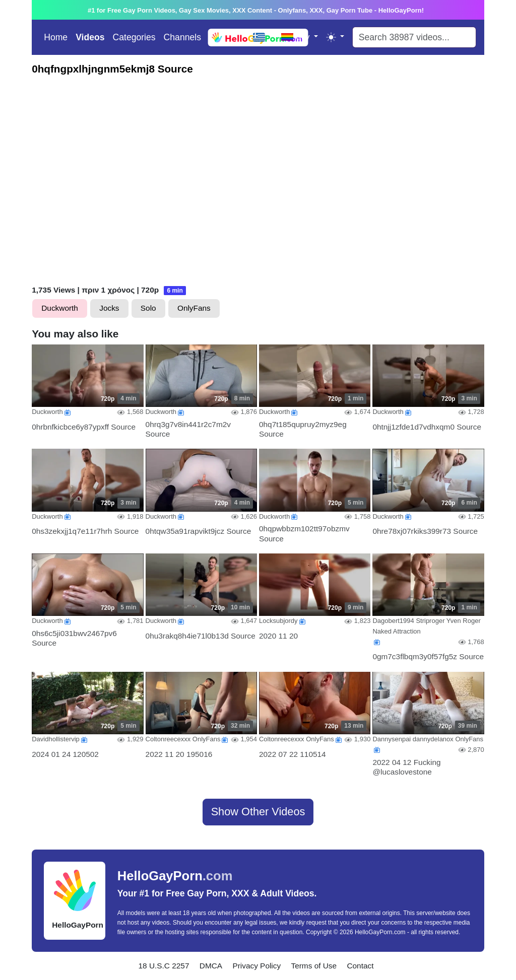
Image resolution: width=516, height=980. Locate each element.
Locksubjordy (278, 621)
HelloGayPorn (175, 876)
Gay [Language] (297, 37)
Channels (182, 37)
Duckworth (60, 308)
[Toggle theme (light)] (335, 37)
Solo (148, 308)
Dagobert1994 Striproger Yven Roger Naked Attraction (426, 626)
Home (56, 37)
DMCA (211, 966)
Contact (360, 966)
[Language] (263, 37)
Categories (134, 37)
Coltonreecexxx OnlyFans (183, 739)
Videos (90, 37)
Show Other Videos (258, 812)
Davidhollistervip (56, 739)
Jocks (109, 308)
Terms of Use (314, 966)
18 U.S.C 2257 (164, 966)
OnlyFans (194, 308)
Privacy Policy (256, 966)
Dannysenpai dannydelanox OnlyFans (428, 739)
